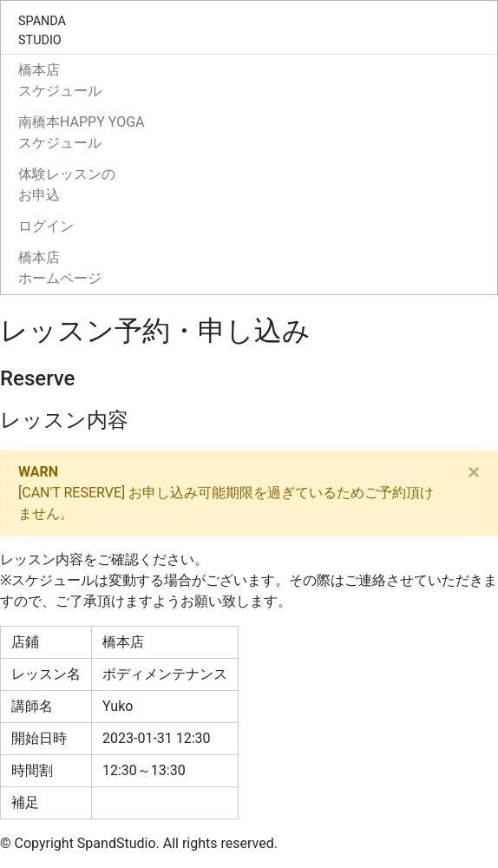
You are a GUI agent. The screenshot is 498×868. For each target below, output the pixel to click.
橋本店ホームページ (60, 268)
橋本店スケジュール (60, 80)
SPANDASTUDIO (42, 31)
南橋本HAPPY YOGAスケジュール (81, 132)
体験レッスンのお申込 (67, 184)
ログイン (46, 226)
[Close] (474, 472)
